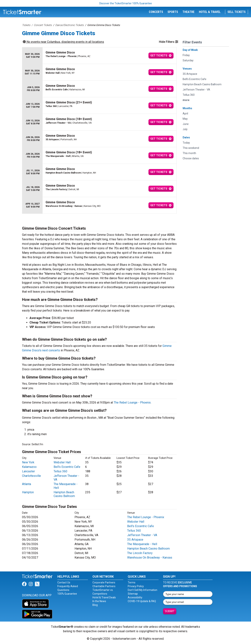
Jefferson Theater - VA (142, 535)
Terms (132, 582)
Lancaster (28, 471)
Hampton (28, 492)
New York (28, 462)
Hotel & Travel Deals (104, 597)
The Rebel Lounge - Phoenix (132, 402)
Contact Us (64, 582)
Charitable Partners (104, 586)
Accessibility (135, 597)
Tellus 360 (60, 471)
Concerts (156, 12)
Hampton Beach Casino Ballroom (64, 494)
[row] (99, 56)
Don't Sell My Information (142, 590)
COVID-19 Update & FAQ (142, 601)
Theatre (188, 12)
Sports (173, 12)
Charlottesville (31, 476)
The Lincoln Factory (140, 553)
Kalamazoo (29, 467)
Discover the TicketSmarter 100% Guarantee (126, 3)
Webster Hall (62, 462)
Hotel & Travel (210, 12)
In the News (99, 601)
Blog (95, 605)
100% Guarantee (67, 594)
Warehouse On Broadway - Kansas (150, 558)
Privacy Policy (136, 586)
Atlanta (27, 484)
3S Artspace (135, 540)
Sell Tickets (237, 12)
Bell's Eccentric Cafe (67, 467)
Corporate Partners (104, 582)
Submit (170, 611)
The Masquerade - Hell (142, 544)
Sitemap (133, 594)
